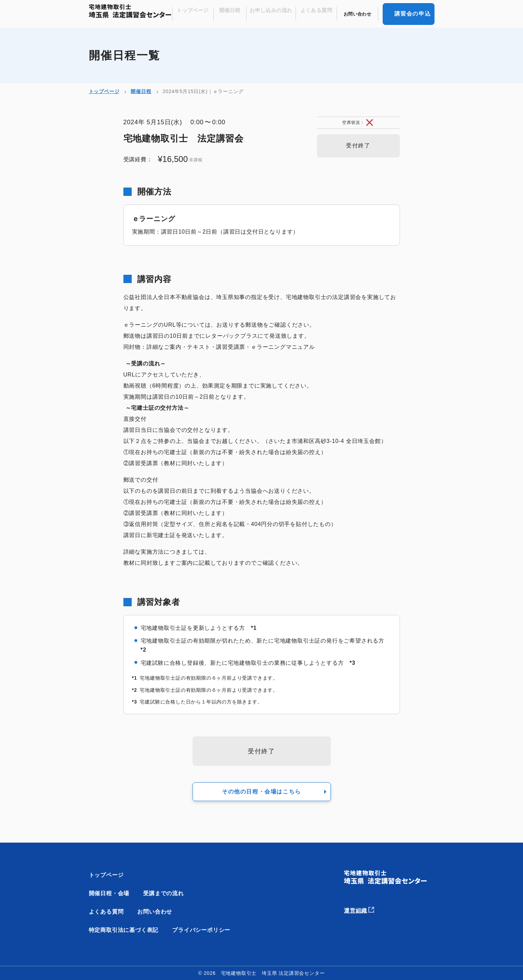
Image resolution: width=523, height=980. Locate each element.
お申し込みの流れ (278, 14)
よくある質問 (320, 14)
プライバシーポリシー (201, 930)
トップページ (204, 14)
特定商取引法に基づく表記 (124, 930)
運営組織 (363, 908)
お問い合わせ (359, 14)
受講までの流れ (164, 893)
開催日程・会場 (109, 893)
